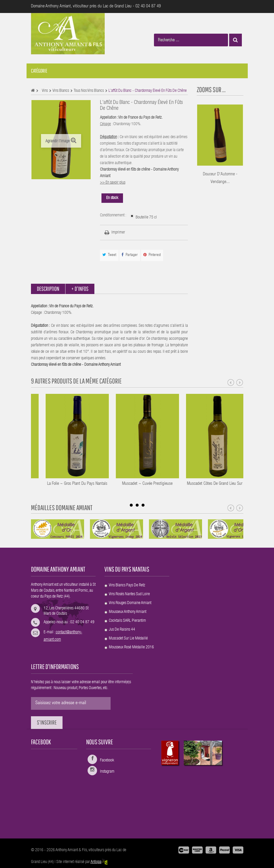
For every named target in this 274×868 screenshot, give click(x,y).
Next (240, 383)
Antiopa (99, 862)
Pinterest (152, 255)
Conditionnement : (114, 216)
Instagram (107, 772)
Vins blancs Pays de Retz (127, 585)
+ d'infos (80, 289)
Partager (130, 255)
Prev (231, 383)
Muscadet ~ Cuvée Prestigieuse (182, 484)
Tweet (109, 255)
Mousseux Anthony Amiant (128, 612)
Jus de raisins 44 (122, 630)
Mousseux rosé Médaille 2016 (131, 647)
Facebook (107, 761)
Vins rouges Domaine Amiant (130, 603)
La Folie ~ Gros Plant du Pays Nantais (112, 484)
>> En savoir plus (113, 183)
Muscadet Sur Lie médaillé (128, 639)
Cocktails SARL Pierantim (127, 621)
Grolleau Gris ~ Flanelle (42, 484)
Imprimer (118, 233)
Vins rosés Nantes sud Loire (129, 594)
